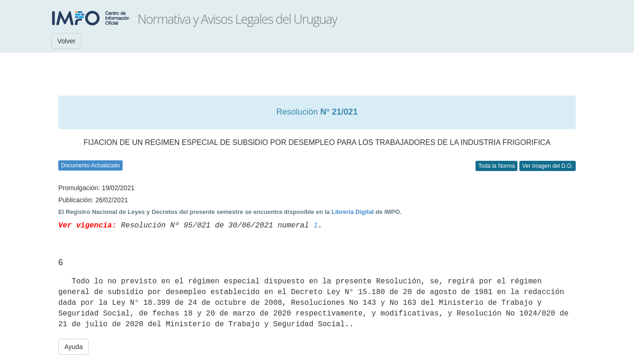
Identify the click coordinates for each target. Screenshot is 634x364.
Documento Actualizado (90, 165)
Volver (66, 41)
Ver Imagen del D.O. (548, 166)
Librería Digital (353, 212)
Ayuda (73, 347)
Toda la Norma (496, 166)
